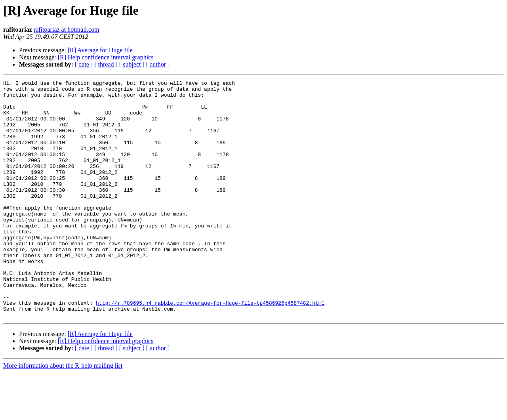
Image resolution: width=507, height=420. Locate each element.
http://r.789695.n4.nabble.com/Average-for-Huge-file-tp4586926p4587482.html (210, 348)
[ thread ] (106, 64)
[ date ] (84, 64)
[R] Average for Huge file (100, 50)
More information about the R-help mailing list (63, 413)
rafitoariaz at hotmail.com (67, 30)
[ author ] (158, 64)
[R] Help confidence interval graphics (106, 57)
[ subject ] (132, 64)
